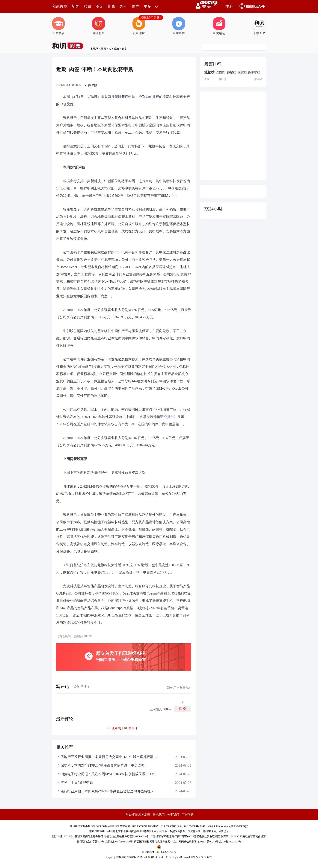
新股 (118, 97)
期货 (112, 6)
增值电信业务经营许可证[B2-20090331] (126, 836)
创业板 (154, 97)
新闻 (75, 6)
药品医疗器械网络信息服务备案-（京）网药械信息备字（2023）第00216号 (176, 842)
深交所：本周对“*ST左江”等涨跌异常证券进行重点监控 (103, 765)
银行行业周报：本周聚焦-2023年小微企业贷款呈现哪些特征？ (107, 791)
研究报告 (167, 417)
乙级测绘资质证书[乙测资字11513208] (218, 836)
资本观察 (114, 49)
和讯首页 (60, 6)
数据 (130, 608)
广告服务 (188, 815)
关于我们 (173, 815)
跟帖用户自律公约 (179, 688)
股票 (87, 6)
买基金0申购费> (151, 18)
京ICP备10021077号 (230, 842)
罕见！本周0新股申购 (77, 783)
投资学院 (59, 26)
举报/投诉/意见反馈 (137, 815)
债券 (136, 6)
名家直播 (179, 26)
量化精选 (219, 26)
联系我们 (159, 815)
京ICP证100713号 (63, 836)
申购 (132, 97)
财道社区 (99, 26)
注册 (229, 6)
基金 (99, 6)
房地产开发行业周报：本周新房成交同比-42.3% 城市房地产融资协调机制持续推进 (110, 757)
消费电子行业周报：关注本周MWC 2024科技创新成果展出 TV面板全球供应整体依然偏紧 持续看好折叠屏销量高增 (110, 774)
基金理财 (139, 26)
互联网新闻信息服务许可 (89, 836)
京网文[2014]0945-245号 (119, 842)
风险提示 (224, 831)
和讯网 (95, 49)
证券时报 (91, 85)
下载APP (259, 26)
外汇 (124, 6)
